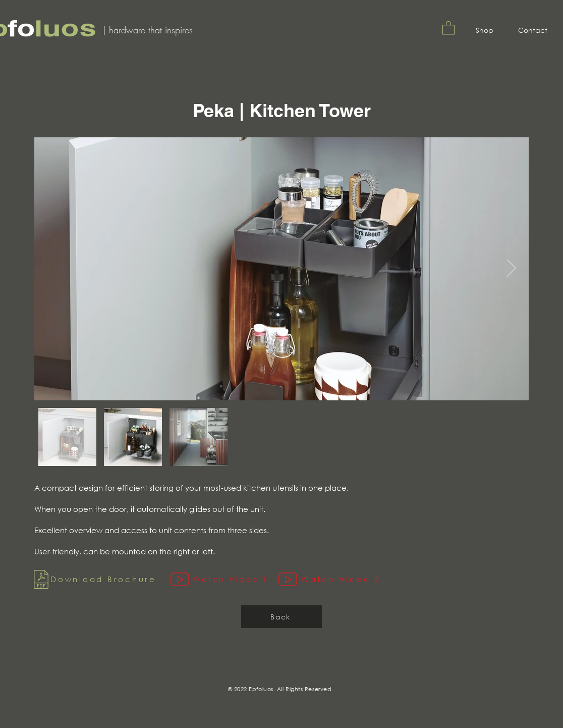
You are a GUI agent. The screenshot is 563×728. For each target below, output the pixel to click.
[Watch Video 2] (336, 579)
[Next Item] (511, 269)
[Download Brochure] (100, 579)
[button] (448, 28)
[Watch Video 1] (224, 579)
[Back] (281, 617)
